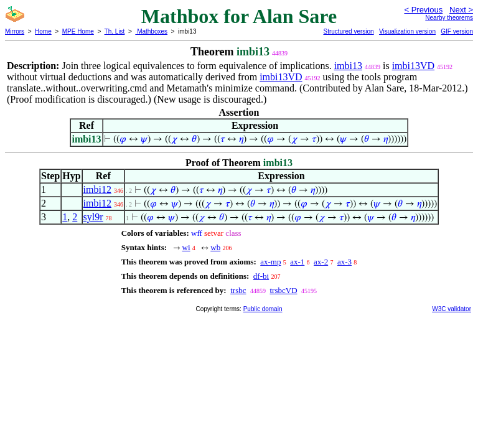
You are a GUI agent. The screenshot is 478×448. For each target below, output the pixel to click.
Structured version (348, 31)
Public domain (263, 309)
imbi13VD (413, 66)
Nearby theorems (449, 18)
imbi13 (348, 66)
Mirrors (15, 31)
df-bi (261, 276)
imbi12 (97, 189)
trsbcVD (283, 290)
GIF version (457, 31)
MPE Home (78, 31)
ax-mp (270, 262)
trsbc (238, 290)
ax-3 (344, 262)
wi (186, 247)
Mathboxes (151, 31)
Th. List (115, 31)
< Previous (423, 10)
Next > (461, 10)
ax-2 (321, 262)
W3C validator (452, 309)
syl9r (93, 217)
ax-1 (297, 262)
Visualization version (407, 31)
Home (43, 31)
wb (215, 247)
